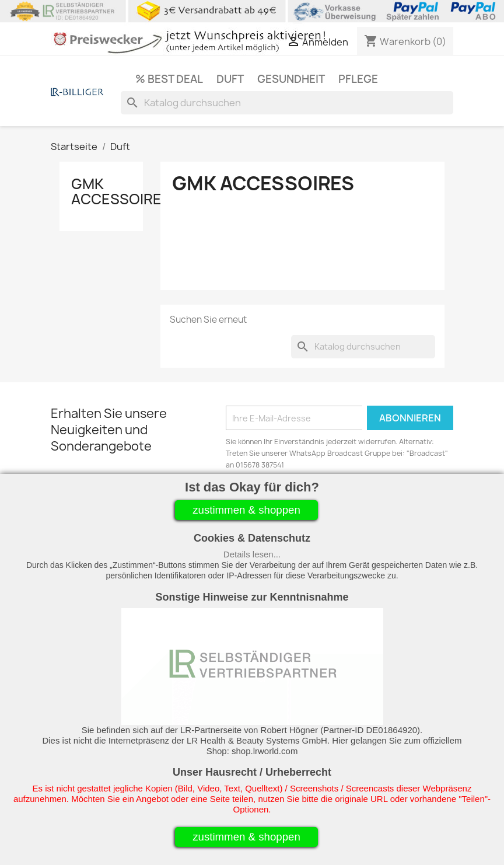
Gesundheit (291, 79)
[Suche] (287, 103)
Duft (230, 79)
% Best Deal (169, 79)
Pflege (358, 79)
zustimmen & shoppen (246, 510)
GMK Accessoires (121, 191)
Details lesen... (252, 554)
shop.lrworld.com (265, 751)
